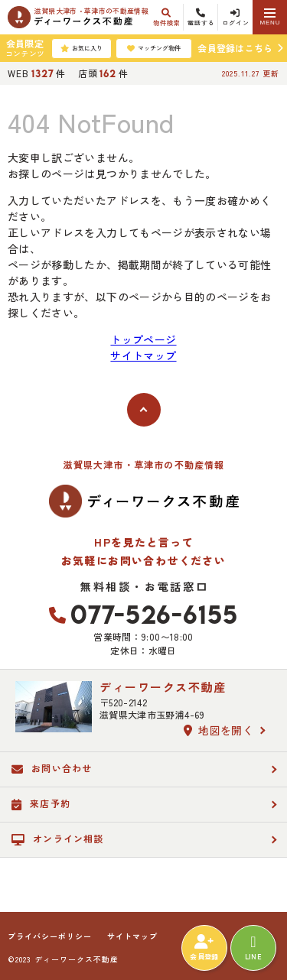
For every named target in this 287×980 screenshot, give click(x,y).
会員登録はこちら (235, 48)
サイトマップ (143, 355)
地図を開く (219, 730)
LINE (253, 948)
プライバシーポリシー (50, 936)
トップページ (143, 339)
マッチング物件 (154, 48)
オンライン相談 (58, 839)
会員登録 (204, 948)
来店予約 (41, 803)
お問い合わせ (52, 768)
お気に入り (82, 48)
